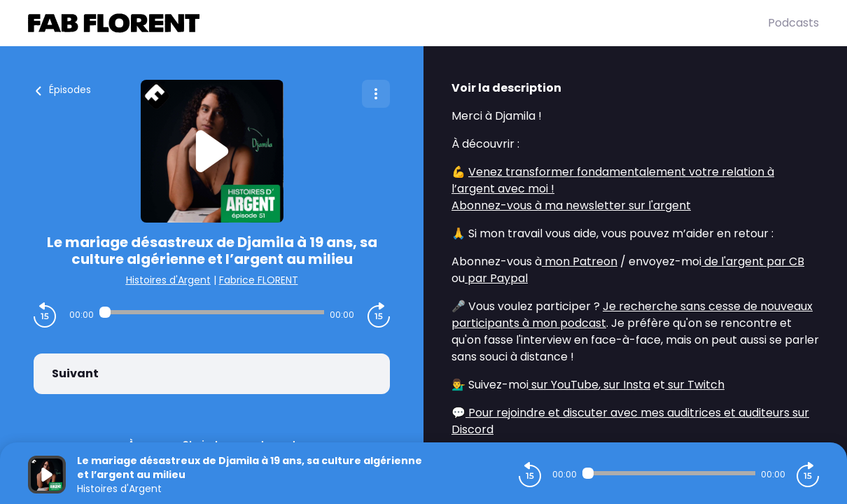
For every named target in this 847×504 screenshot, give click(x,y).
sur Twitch (695, 385)
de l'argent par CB (753, 261)
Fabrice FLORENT (259, 280)
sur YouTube (563, 385)
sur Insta (625, 385)
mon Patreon (580, 261)
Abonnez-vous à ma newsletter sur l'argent (571, 205)
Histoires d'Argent (168, 280)
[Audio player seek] (212, 312)
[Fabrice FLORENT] (398, 23)
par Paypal (496, 278)
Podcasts (793, 23)
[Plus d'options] (376, 94)
